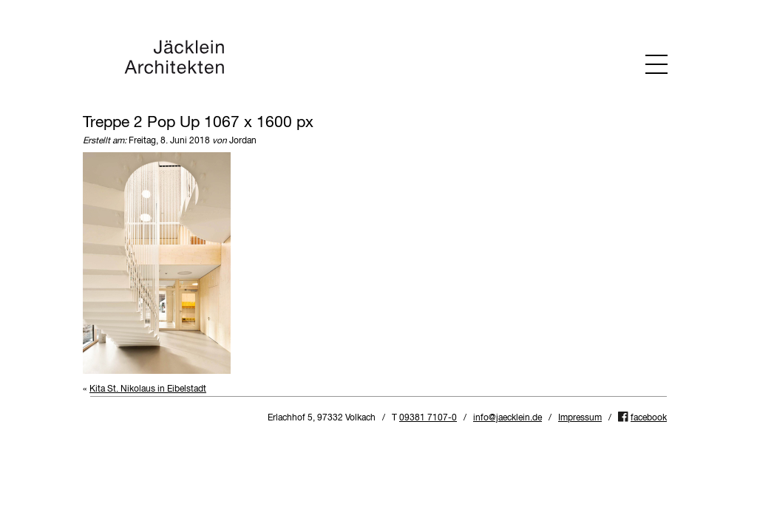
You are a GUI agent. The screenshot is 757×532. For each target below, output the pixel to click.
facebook (649, 418)
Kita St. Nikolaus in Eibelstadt (148, 389)
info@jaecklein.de (508, 418)
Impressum (580, 418)
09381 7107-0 (428, 418)
